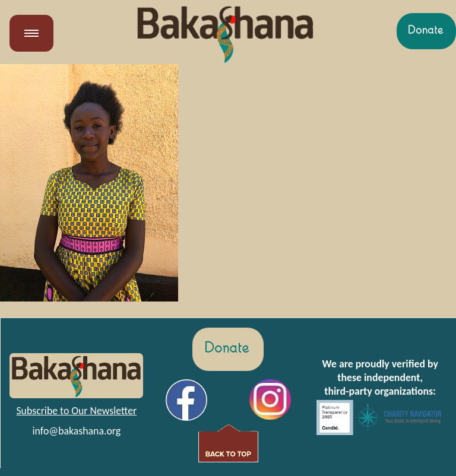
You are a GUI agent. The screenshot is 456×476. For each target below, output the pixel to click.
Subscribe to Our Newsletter (76, 411)
